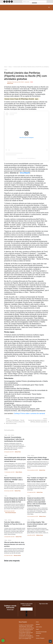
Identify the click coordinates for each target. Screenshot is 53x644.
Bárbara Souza (42, 516)
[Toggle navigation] (5, 4)
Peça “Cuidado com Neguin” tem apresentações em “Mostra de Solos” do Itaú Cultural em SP (37, 480)
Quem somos (39, 627)
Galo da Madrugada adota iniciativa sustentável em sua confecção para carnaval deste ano (15, 459)
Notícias (13, 435)
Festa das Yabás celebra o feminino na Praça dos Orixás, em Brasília (14, 524)
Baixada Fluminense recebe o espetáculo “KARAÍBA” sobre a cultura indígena (13, 480)
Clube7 (37, 629)
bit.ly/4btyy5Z (25, 173)
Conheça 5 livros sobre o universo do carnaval (29, 413)
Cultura (6, 70)
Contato (38, 636)
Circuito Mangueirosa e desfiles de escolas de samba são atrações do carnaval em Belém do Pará (15, 500)
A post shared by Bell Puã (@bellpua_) (27, 158)
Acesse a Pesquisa (40, 638)
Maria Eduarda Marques (11, 513)
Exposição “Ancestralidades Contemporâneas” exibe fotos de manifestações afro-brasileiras (14, 439)
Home (37, 622)
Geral (9, 435)
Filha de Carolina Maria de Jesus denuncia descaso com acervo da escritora (14, 544)
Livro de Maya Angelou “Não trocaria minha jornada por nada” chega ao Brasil (37, 524)
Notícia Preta (10, 83)
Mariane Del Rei (17, 555)
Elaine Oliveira (19, 472)
